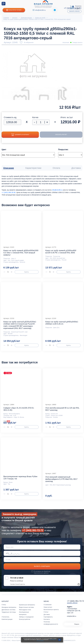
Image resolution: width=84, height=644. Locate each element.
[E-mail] (42, 560)
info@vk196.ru (40, 10)
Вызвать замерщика (42, 566)
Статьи (46, 612)
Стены (4, 605)
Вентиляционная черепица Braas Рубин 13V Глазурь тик (20, 478)
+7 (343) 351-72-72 (33, 530)
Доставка (47, 614)
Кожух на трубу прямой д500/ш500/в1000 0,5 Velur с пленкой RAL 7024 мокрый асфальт (21, 253)
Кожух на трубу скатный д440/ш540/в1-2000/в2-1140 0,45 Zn (62, 323)
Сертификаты (48, 617)
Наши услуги (48, 607)
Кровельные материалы (27, 605)
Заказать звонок (74, 11)
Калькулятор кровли (14, 10)
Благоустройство (25, 619)
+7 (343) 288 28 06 (9, 192)
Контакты (47, 619)
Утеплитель (5, 617)
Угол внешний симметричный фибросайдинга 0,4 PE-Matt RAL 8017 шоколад (61, 479)
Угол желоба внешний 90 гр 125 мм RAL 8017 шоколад (62, 409)
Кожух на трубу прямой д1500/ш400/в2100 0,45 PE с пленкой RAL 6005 (61, 252)
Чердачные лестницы (9, 612)
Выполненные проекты (51, 610)
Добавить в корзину (21, 135)
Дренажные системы (9, 610)
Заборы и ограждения (26, 617)
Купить (27, 272)
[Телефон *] (42, 553)
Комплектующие (7, 619)
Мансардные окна (25, 610)
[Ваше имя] (42, 547)
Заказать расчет (62, 135)
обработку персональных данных (42, 572)
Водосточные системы (27, 607)
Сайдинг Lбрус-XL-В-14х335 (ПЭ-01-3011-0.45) (19, 409)
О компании (48, 605)
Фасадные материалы (9, 607)
